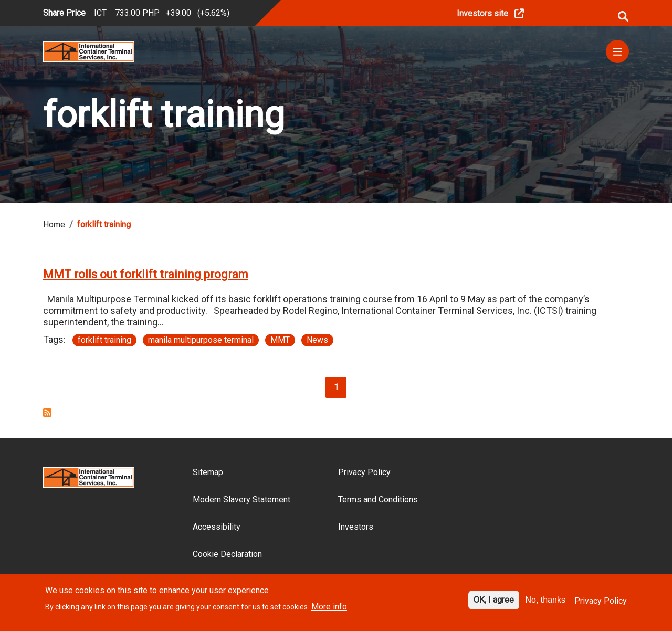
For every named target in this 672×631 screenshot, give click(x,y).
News (317, 340)
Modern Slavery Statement (241, 499)
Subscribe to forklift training (47, 413)
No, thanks (545, 604)
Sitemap (208, 472)
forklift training (104, 340)
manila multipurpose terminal (201, 340)
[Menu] (617, 51)
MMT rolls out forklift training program (146, 274)
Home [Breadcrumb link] (54, 224)
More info (329, 611)
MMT (280, 340)
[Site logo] (89, 51)
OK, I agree (494, 604)
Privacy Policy (364, 472)
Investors (356, 527)
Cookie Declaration (227, 554)
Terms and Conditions (378, 499)
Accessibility (217, 527)
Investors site (482, 13)
